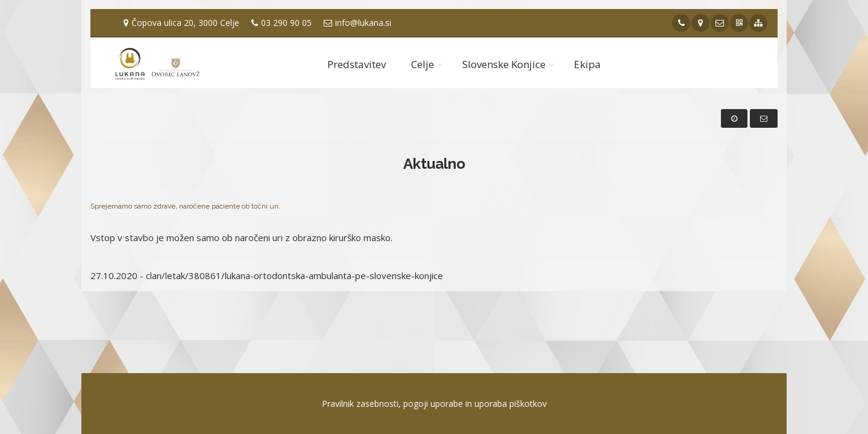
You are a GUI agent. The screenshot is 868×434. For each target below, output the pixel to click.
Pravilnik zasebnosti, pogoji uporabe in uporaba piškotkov (434, 404)
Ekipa (587, 64)
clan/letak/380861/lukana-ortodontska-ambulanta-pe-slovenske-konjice (294, 275)
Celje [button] (423, 64)
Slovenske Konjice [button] (504, 64)
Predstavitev (357, 64)
